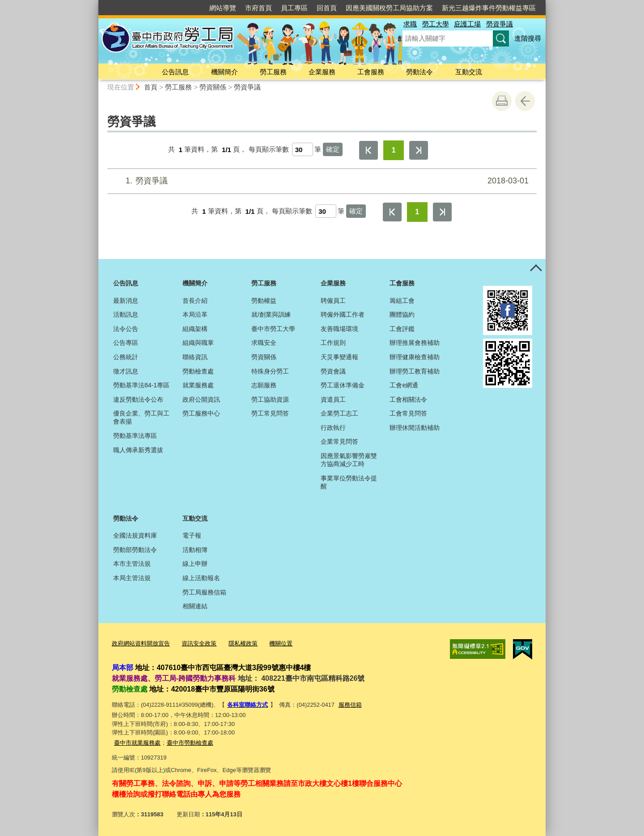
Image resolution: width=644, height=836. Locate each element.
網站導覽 (223, 8)
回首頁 (327, 8)
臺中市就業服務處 (137, 743)
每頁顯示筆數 (269, 150)
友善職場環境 (339, 329)
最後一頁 (419, 150)
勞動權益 (264, 301)
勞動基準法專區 (135, 436)
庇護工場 (467, 24)
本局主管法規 (132, 578)
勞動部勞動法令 (135, 550)
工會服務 (371, 72)
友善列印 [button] (502, 101)
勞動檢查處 (198, 371)
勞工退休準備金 (343, 385)
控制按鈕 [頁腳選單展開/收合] (536, 269)
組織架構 (195, 329)
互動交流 (469, 72)
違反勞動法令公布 (138, 399)
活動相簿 (195, 550)
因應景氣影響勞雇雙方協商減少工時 (349, 460)
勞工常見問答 (270, 413)
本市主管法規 (132, 564)
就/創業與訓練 (271, 314)
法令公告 (126, 329)
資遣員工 (333, 399)
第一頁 (369, 150)
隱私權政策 (243, 643)
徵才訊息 (126, 371)
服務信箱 (350, 705)
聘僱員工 (333, 301)
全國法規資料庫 (135, 535)
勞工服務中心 (201, 413)
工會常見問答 (408, 413)
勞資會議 (333, 371)
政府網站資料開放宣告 (141, 643)
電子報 (192, 535)
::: (95, 4)
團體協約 (402, 314)
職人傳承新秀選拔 (138, 450)
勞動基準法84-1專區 (141, 385)
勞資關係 (213, 87)
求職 (410, 24)
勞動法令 (419, 72)
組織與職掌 (198, 343)
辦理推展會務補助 (415, 343)
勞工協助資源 (270, 399)
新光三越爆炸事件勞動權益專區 (489, 8)
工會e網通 (404, 385)
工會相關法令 (408, 399)
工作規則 (333, 343)
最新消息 (126, 301)
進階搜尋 (528, 38)
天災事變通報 (339, 357)
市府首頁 (258, 8)
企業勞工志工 (339, 413)
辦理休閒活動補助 (415, 428)
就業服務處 (198, 385)
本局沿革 (195, 314)
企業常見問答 (339, 441)
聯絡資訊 (195, 357)
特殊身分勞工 (270, 371)
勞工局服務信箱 (204, 592)
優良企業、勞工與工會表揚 (141, 417)
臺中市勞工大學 (273, 329)
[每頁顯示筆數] (303, 149)
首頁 (151, 87)
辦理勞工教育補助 (415, 371)
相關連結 (195, 606)
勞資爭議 (500, 24)
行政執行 (333, 428)
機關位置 (281, 643)
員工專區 (294, 8)
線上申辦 (195, 564)
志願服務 (264, 385)
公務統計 (126, 357)
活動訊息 (126, 314)
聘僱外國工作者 (343, 314)
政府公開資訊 (201, 399)
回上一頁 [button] (525, 101)
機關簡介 (225, 72)
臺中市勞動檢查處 (190, 743)
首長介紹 (195, 301)
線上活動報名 (201, 578)
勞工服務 (273, 72)
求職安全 (264, 343)
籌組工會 (402, 301)
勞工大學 (436, 24)
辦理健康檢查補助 (415, 357)
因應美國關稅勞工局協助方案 (389, 8)
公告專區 (126, 343)
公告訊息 (175, 72)
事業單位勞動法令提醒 (349, 482)
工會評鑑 (402, 329)
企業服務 (322, 72)
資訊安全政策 (199, 643)
